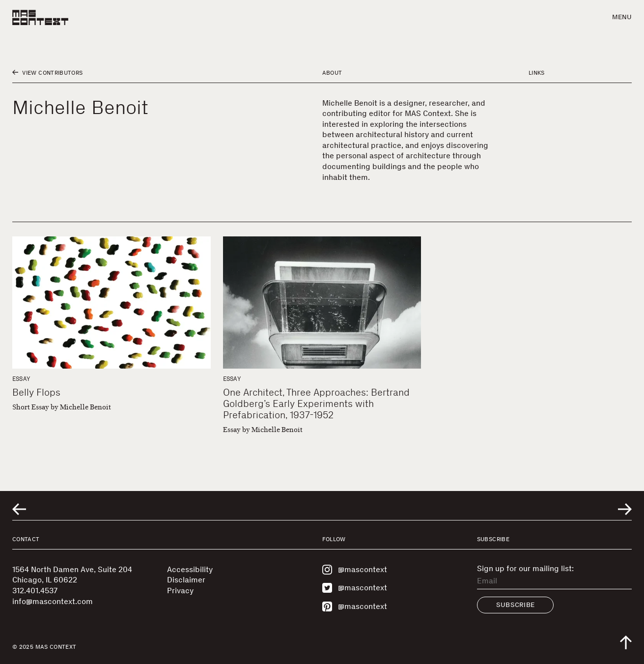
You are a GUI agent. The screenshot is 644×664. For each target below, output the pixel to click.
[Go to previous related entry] (19, 509)
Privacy (180, 591)
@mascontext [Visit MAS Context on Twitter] (355, 588)
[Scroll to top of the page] (626, 642)
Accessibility (190, 569)
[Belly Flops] (112, 303)
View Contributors (47, 73)
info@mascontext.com (53, 601)
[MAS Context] (40, 17)
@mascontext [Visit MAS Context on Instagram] (355, 570)
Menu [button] (622, 17)
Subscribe (516, 605)
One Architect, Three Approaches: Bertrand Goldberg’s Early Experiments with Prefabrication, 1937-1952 (316, 404)
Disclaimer (186, 580)
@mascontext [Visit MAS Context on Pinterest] (355, 606)
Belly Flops (36, 392)
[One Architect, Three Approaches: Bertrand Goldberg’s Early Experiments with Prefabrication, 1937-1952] (322, 303)
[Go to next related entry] (625, 509)
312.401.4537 (35, 591)
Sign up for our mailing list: (525, 569)
